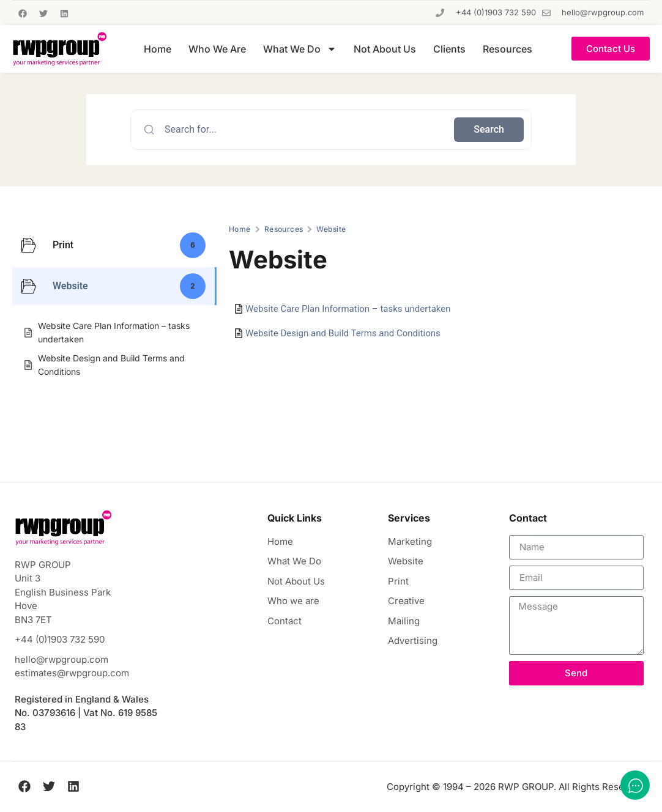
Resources (508, 49)
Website (331, 229)
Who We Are (217, 49)
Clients (449, 49)
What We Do (300, 49)
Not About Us (385, 49)
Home (158, 49)
